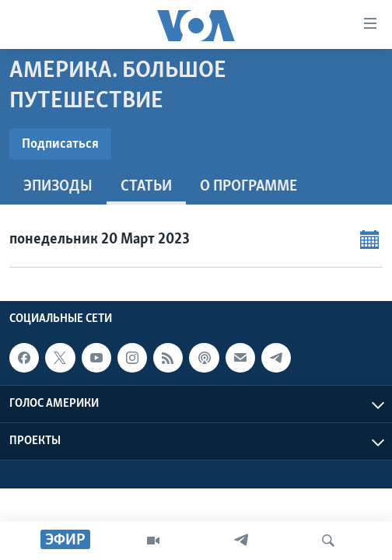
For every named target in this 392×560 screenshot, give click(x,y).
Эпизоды (58, 187)
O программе (248, 187)
